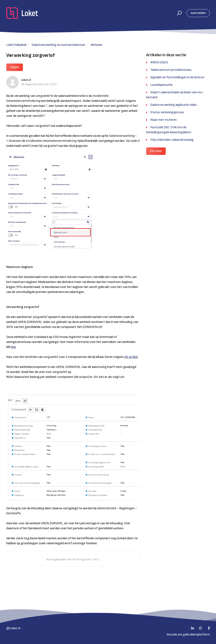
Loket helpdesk (16, 45)
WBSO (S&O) (159, 62)
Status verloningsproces (167, 112)
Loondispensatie (161, 85)
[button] (177, 13)
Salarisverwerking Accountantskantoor (59, 45)
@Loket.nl (13, 628)
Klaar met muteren (164, 120)
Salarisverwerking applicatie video (173, 105)
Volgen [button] (15, 67)
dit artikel (131, 357)
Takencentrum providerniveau (171, 70)
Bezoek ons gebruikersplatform (188, 635)
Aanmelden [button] (198, 13)
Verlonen (96, 45)
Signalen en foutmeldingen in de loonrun (177, 77)
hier (14, 347)
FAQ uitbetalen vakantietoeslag (172, 140)
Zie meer (156, 151)
